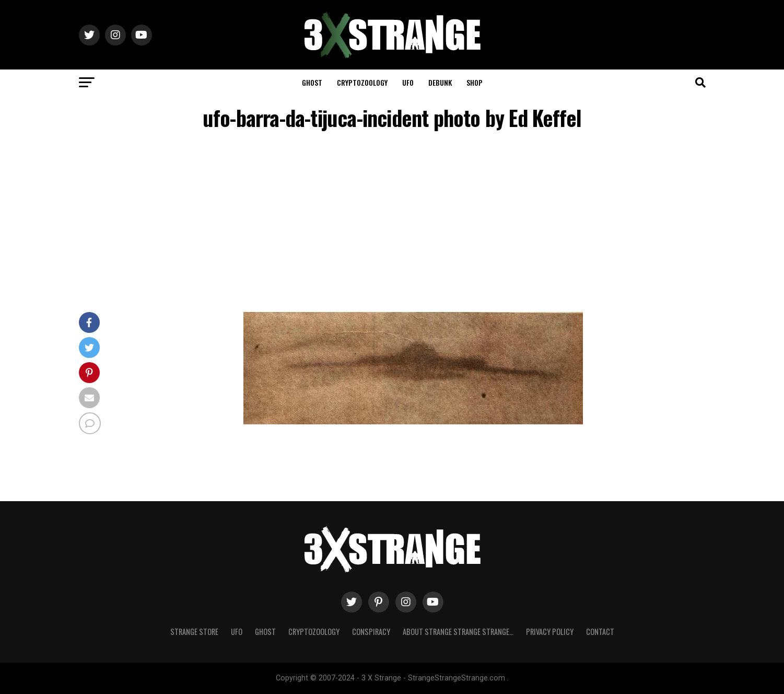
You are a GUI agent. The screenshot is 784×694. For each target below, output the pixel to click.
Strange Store (194, 632)
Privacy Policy (550, 632)
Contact (600, 632)
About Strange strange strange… (458, 632)
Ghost (312, 82)
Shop (475, 82)
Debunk (440, 82)
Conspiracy (371, 632)
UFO (408, 82)
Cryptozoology (362, 82)
